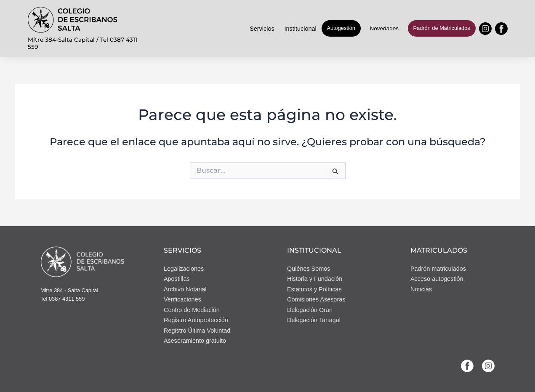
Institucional (301, 29)
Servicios (262, 29)
